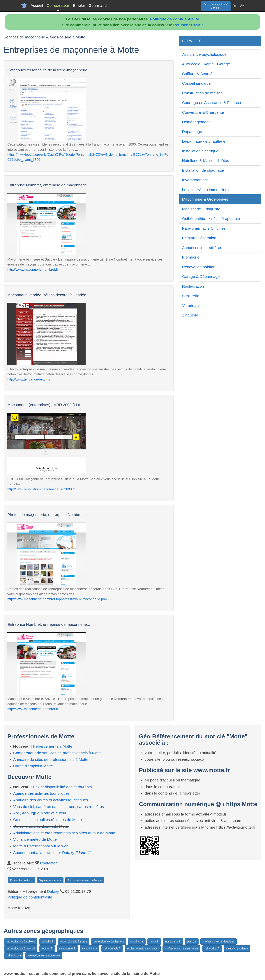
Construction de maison (202, 93)
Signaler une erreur (50, 880)
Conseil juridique (196, 83)
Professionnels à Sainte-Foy (44, 956)
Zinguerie (190, 315)
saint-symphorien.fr (237, 949)
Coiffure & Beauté (197, 74)
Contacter (48, 863)
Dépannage (192, 132)
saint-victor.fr (14, 956)
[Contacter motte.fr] (242, 6)
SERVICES (192, 41)
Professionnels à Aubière (21, 942)
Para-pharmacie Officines (204, 228)
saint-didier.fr (90, 949)
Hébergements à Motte (53, 746)
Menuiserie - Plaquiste (201, 209)
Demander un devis (21, 880)
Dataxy (53, 891)
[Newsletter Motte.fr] (235, 6)
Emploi (79, 5)
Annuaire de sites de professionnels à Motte (51, 759)
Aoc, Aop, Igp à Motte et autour (40, 813)
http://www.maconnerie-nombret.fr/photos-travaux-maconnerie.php (57, 599)
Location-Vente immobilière (205, 190)
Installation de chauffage (203, 170)
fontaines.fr (137, 942)
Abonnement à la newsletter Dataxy (52, 853)
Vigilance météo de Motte (35, 839)
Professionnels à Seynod (21, 949)
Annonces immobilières (202, 248)
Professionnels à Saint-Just (143, 949)
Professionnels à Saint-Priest (181, 949)
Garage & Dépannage (201, 276)
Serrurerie (191, 296)
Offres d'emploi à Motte (33, 766)
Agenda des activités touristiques (41, 793)
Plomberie (191, 257)
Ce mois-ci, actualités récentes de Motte (48, 820)
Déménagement (196, 122)
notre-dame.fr (173, 942)
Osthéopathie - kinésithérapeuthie (211, 219)
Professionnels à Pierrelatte (219, 942)
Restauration (193, 286)
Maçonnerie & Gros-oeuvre (205, 199)
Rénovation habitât (198, 267)
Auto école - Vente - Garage (206, 64)
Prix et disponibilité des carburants (62, 787)
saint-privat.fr (212, 949)
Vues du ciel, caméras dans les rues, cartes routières (59, 807)
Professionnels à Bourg (74, 942)
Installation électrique (200, 151)
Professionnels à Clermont (109, 942)
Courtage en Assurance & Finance (211, 103)
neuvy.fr (154, 942)
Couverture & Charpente (203, 112)
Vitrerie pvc (192, 306)
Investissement (195, 180)
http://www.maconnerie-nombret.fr (33, 269)
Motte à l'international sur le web (41, 846)
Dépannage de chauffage (204, 141)
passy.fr (192, 942)
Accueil (37, 5)
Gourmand (97, 5)
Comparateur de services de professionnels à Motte (58, 753)
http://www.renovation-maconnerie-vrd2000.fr (41, 489)
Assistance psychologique (204, 54)
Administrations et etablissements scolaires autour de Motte (64, 833)
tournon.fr (47, 949)
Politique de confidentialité (175, 19)
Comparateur (58, 5)
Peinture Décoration (199, 238)
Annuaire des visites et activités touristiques (51, 800)
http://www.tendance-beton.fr (29, 379)
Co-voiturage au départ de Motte (41, 826)
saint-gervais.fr (112, 949)
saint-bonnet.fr (68, 949)
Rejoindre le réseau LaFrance (85, 880)
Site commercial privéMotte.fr (216, 6)
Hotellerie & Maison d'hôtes (205, 161)
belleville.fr (48, 942)
